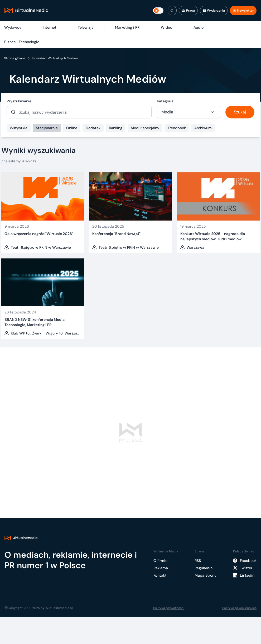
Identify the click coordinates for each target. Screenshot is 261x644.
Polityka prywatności (169, 608)
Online (72, 128)
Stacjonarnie (47, 128)
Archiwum (203, 128)
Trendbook (177, 128)
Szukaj (240, 112)
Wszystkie (19, 128)
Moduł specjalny (145, 128)
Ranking (116, 128)
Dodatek (93, 128)
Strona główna (15, 58)
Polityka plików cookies (239, 608)
